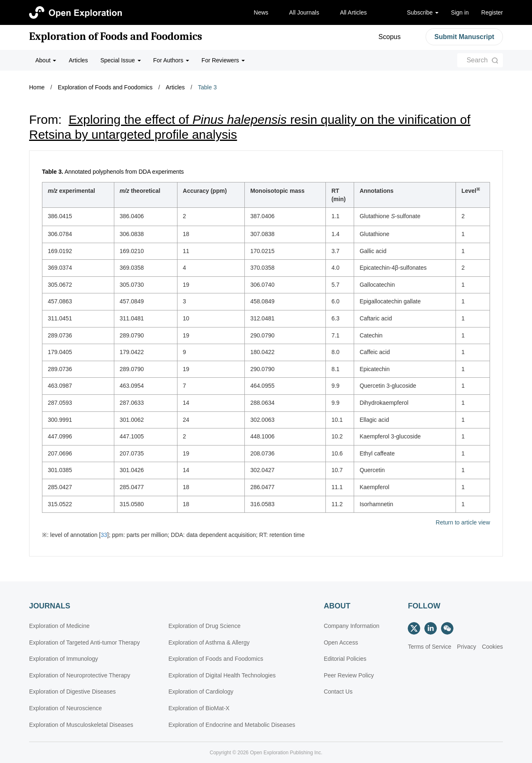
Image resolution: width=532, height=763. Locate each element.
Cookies (492, 647)
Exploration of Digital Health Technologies (222, 675)
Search (477, 60)
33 (104, 535)
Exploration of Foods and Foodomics (116, 37)
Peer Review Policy (349, 675)
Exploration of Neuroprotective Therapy (80, 675)
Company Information (352, 626)
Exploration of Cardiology (201, 692)
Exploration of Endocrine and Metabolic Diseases (232, 725)
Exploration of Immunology (64, 659)
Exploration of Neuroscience (65, 708)
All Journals (304, 12)
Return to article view (463, 523)
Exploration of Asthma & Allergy (209, 642)
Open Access (341, 642)
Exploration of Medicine (59, 626)
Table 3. (53, 172)
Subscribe (423, 12)
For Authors (171, 60)
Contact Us (338, 692)
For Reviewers (223, 60)
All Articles (353, 12)
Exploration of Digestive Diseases (73, 692)
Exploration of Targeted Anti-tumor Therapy (84, 642)
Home (37, 87)
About (46, 60)
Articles (78, 60)
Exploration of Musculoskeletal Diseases (81, 725)
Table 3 (207, 87)
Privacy (467, 647)
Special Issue (120, 60)
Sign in (460, 12)
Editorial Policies (345, 659)
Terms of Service (429, 647)
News (261, 12)
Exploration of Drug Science (204, 626)
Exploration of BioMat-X (199, 708)
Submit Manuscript (464, 37)
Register (492, 12)
